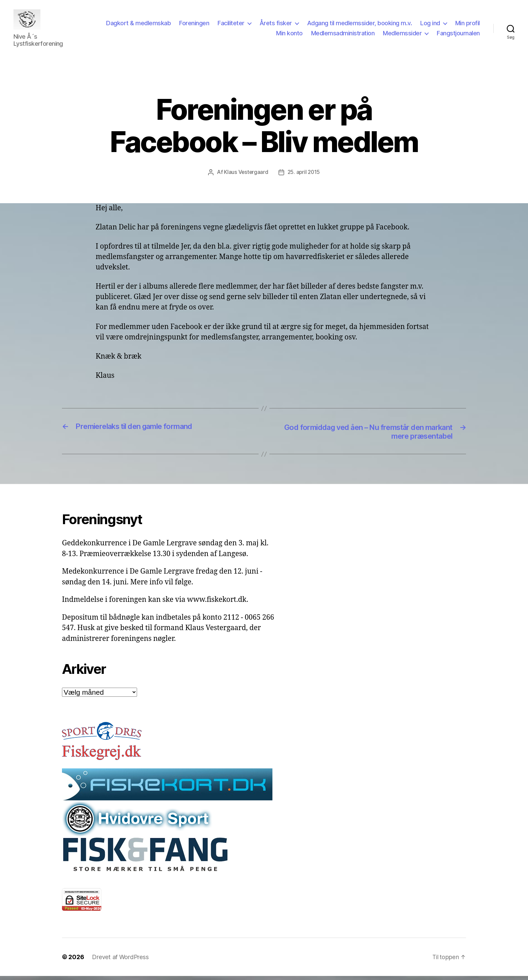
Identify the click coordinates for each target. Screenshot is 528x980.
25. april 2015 (304, 175)
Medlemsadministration (343, 35)
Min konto (289, 35)
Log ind (463, 25)
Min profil (255, 35)
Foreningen (227, 25)
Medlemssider (402, 35)
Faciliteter (264, 25)
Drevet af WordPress (120, 961)
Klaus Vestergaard (245, 175)
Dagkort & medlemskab (171, 25)
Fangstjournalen (458, 35)
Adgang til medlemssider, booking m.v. (393, 25)
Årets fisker (309, 25)
